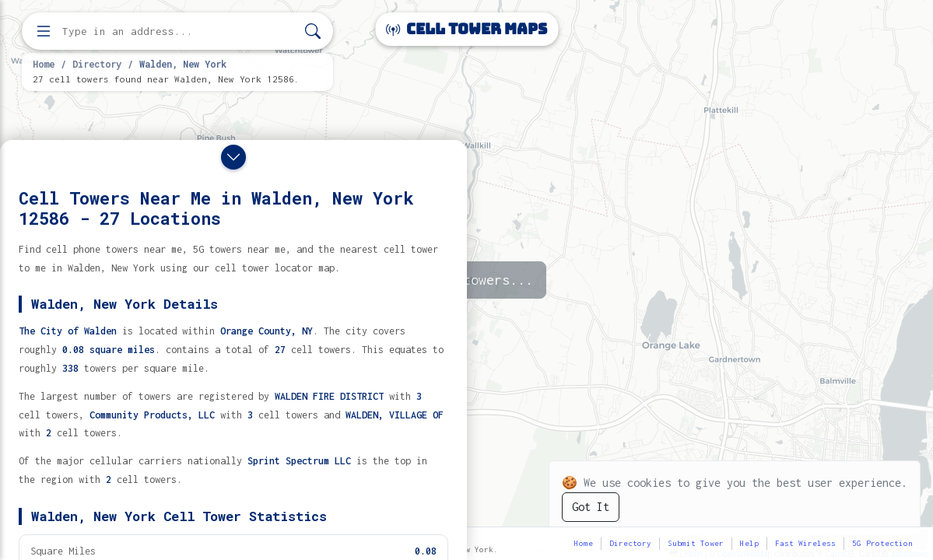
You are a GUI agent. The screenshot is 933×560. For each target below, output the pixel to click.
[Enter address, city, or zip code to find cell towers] (179, 31)
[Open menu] (44, 31)
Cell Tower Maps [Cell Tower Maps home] (466, 29)
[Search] (313, 31)
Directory (97, 64)
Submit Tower (696, 543)
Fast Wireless (805, 543)
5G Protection (882, 543)
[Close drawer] (233, 157)
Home (44, 64)
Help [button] (749, 543)
